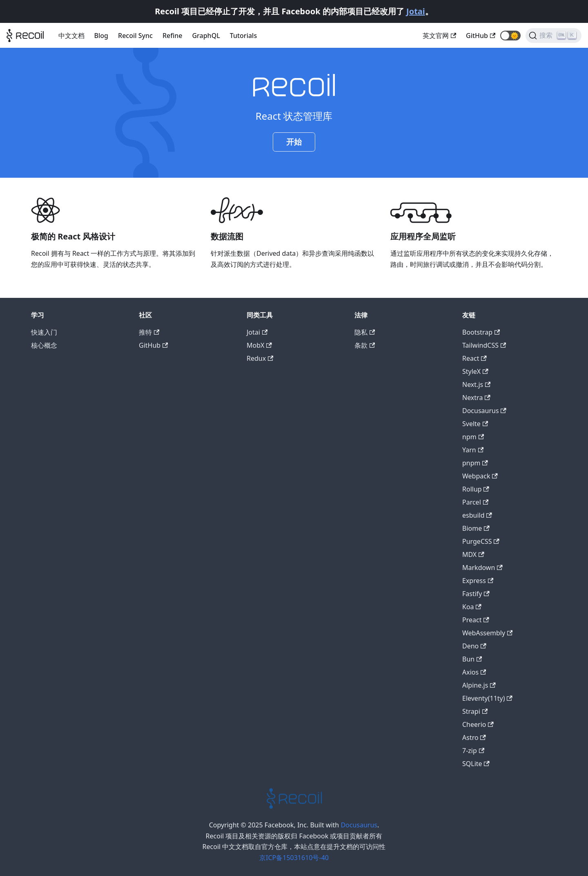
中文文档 (71, 36)
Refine (173, 36)
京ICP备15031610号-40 (294, 858)
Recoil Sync (135, 36)
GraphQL (206, 36)
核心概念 (44, 345)
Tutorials (243, 36)
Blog (101, 36)
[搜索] (553, 36)
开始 (294, 142)
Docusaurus (359, 825)
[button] (510, 36)
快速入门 (44, 332)
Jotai (416, 11)
